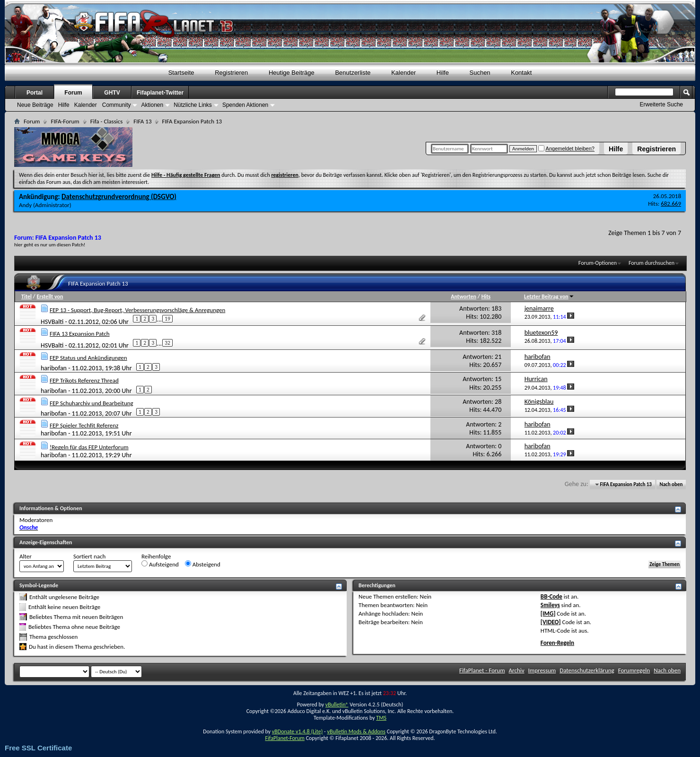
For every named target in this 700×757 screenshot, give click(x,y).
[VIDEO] (551, 622)
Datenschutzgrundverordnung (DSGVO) (119, 197)
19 (167, 319)
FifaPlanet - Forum (482, 670)
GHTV (112, 93)
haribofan (54, 368)
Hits (486, 296)
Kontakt (521, 73)
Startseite (181, 73)
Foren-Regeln (557, 643)
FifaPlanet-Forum (284, 738)
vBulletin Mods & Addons (356, 731)
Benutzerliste (353, 73)
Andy (25, 205)
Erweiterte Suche (661, 104)
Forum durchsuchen (652, 263)
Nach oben (671, 484)
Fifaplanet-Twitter (160, 93)
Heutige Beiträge (292, 73)
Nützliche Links (193, 105)
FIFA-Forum (65, 121)
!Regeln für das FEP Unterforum (89, 447)
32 (167, 343)
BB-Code (551, 596)
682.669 (671, 204)
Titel (26, 296)
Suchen (480, 73)
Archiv (517, 670)
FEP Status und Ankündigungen (88, 358)
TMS (381, 718)
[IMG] (548, 613)
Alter (26, 556)
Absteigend (203, 564)
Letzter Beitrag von (549, 296)
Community (117, 105)
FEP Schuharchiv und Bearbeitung (92, 403)
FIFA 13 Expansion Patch (80, 334)
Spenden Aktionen (245, 105)
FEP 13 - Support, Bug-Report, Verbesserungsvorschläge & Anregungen (137, 310)
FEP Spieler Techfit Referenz (84, 425)
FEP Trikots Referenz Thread (84, 380)
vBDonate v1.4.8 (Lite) (297, 731)
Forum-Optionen (598, 263)
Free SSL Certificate (38, 748)
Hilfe (616, 149)
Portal (35, 93)
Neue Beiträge (35, 105)
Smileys (550, 605)
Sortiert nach (89, 556)
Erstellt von (50, 296)
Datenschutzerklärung (587, 670)
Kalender (403, 73)
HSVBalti (52, 321)
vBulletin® (337, 705)
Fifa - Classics (107, 121)
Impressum (542, 670)
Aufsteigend (160, 564)
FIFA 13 (142, 121)
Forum (73, 93)
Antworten (464, 296)
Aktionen (152, 105)
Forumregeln (634, 670)
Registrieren (656, 149)
